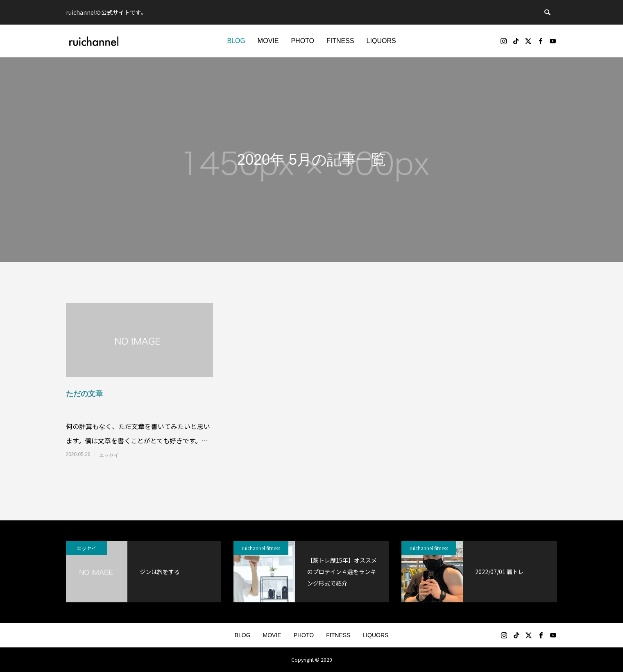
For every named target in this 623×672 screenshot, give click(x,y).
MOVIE (268, 41)
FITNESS (340, 41)
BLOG (236, 41)
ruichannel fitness (261, 548)
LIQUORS (381, 41)
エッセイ (109, 455)
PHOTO (302, 41)
